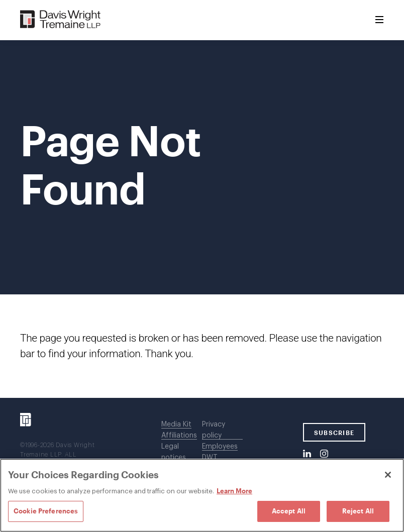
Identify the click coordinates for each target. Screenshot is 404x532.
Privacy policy (214, 430)
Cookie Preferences (46, 511)
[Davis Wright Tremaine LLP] (61, 20)
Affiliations (179, 436)
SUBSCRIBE (334, 433)
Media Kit (176, 424)
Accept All (289, 511)
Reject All (358, 511)
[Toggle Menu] (379, 20)
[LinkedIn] (307, 454)
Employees (220, 447)
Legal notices (174, 452)
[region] (202, 495)
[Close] (388, 475)
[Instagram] (324, 454)
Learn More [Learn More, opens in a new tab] (234, 491)
